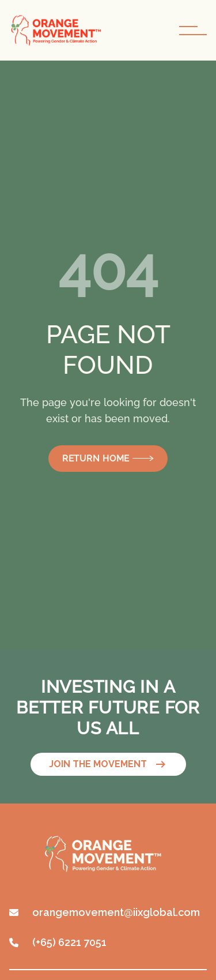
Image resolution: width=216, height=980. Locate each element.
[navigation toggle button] (193, 31)
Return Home (108, 459)
